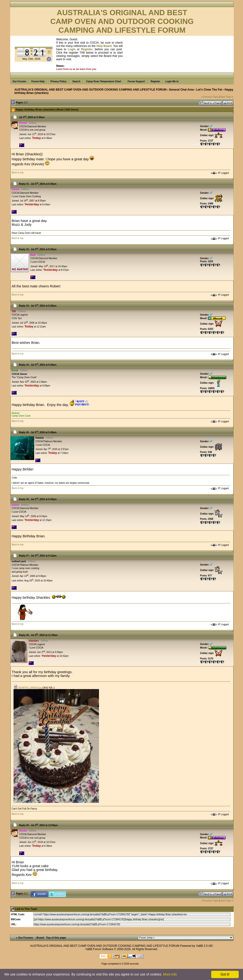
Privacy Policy (58, 82)
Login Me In (172, 82)
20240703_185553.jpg (28, 688)
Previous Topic (211, 97)
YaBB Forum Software (99, 949)
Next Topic (226, 97)
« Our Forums (24, 938)
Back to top (18, 173)
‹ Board (40, 938)
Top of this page (56, 938)
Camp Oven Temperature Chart (104, 82)
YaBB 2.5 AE (204, 946)
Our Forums (19, 82)
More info (170, 974)
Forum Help (38, 82)
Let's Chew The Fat (209, 90)
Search (76, 82)
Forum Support (136, 82)
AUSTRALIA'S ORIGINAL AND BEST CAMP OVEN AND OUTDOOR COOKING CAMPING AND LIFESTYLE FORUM (90, 90)
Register (155, 82)
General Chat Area (181, 90)
